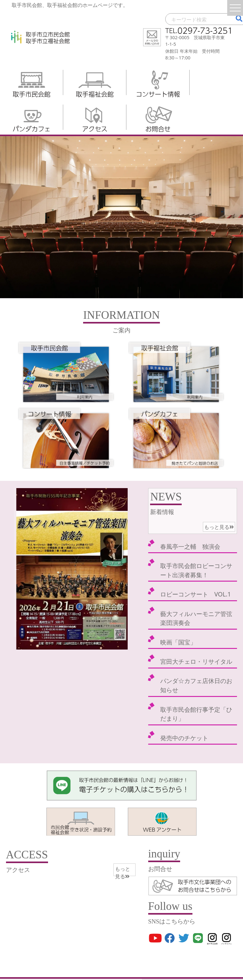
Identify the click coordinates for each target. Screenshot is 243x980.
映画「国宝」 (178, 642)
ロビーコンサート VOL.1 (195, 594)
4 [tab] (85, 643)
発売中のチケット (184, 738)
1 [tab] (57, 643)
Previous (17, 569)
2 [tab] (66, 643)
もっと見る (219, 527)
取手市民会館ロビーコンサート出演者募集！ (196, 570)
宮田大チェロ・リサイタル (196, 661)
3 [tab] (76, 643)
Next (125, 569)
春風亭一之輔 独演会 (190, 546)
